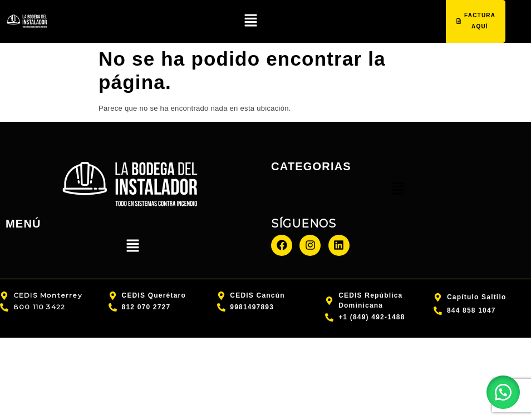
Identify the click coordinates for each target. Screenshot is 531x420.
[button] (250, 22)
